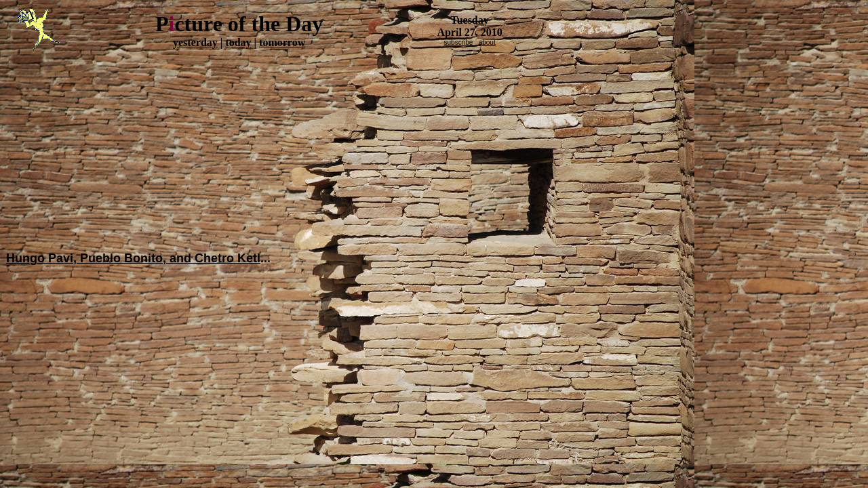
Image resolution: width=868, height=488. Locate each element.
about (487, 42)
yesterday (195, 42)
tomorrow (282, 42)
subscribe (459, 42)
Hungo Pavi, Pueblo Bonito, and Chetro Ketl (133, 258)
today (238, 42)
